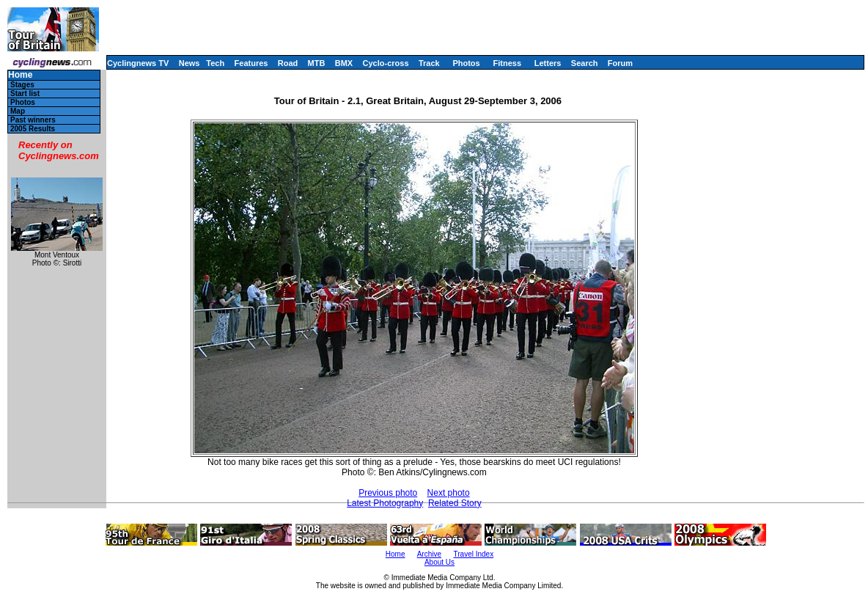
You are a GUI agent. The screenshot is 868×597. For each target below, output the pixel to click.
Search (585, 63)
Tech (215, 63)
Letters (548, 63)
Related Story (455, 503)
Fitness (507, 63)
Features (251, 63)
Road (288, 63)
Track (429, 63)
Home (20, 75)
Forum (620, 63)
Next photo (449, 493)
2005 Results (33, 129)
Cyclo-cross (386, 63)
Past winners (33, 120)
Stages (22, 85)
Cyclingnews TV (138, 63)
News (190, 63)
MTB (317, 63)
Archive (429, 554)
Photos (466, 63)
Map (18, 111)
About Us (439, 562)
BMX (344, 63)
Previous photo (388, 493)
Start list (25, 94)
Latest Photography (385, 503)
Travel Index (474, 554)
